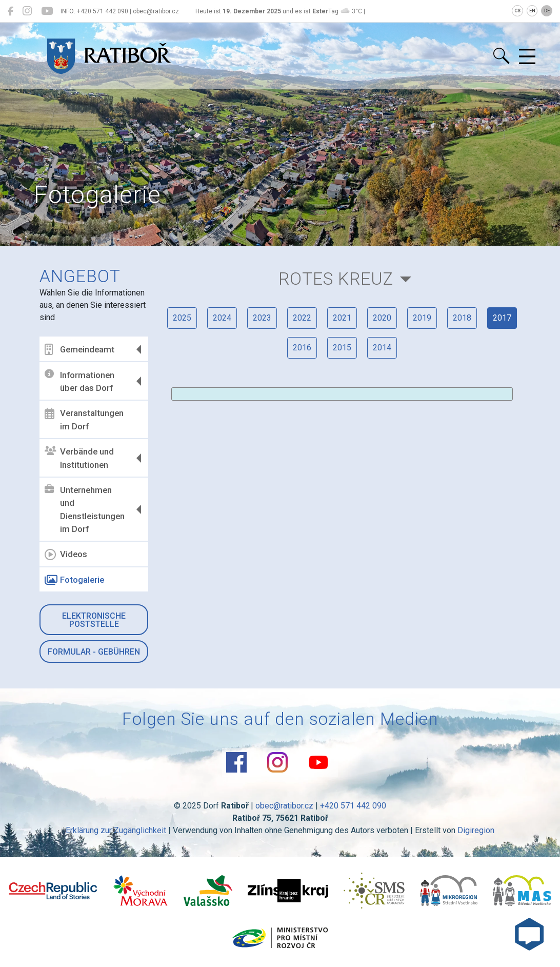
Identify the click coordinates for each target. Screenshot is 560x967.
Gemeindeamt (79, 349)
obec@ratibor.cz (284, 806)
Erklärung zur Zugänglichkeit (116, 830)
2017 (502, 318)
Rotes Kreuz (336, 279)
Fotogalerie (74, 580)
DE (547, 11)
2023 (262, 318)
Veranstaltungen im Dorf (84, 420)
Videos (66, 555)
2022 (302, 318)
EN (532, 11)
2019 (422, 318)
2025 (182, 318)
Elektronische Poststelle (94, 620)
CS (517, 11)
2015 (342, 348)
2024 (222, 318)
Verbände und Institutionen (79, 458)
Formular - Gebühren (94, 652)
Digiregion (476, 830)
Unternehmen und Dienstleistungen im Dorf (85, 509)
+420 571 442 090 (353, 806)
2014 (382, 348)
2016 (302, 348)
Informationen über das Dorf (79, 381)
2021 (342, 318)
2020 (382, 318)
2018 (462, 318)
